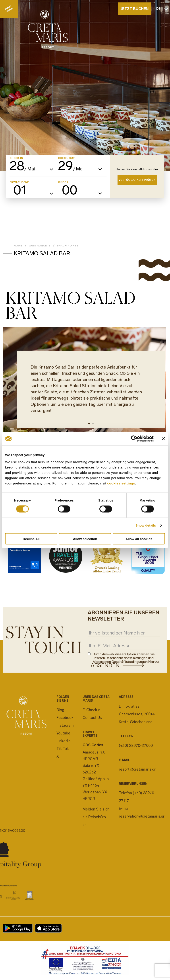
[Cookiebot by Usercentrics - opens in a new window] (134, 439)
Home (18, 246)
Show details (146, 525)
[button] (89, 424)
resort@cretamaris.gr (137, 769)
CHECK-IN (16, 158)
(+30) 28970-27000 (136, 746)
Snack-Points (68, 246)
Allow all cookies (139, 539)
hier (151, 662)
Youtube (63, 733)
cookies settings (121, 483)
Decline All (31, 539)
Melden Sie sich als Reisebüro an (96, 817)
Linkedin (64, 741)
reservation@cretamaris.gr (142, 816)
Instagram (65, 725)
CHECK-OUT (66, 158)
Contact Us (92, 718)
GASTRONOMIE (40, 246)
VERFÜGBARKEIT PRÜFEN (137, 180)
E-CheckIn (91, 710)
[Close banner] (163, 439)
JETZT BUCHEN (135, 9)
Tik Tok (63, 749)
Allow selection (85, 539)
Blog (60, 710)
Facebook (65, 718)
